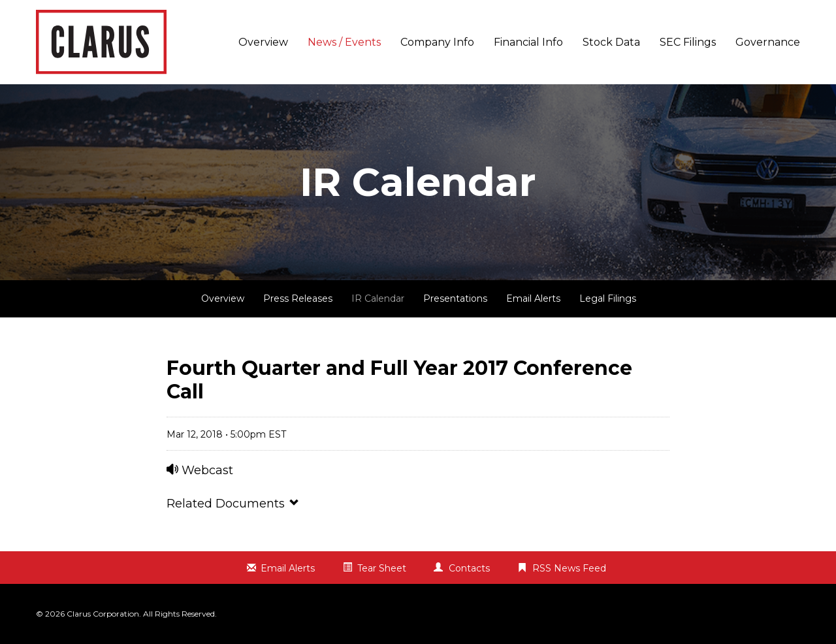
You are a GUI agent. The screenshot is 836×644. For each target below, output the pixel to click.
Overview (263, 42)
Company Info (437, 42)
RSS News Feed (569, 568)
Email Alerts (533, 298)
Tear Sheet (382, 568)
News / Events (344, 42)
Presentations (455, 298)
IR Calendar (378, 298)
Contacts (469, 568)
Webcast (200, 470)
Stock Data (611, 42)
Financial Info (528, 42)
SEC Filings (688, 42)
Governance (768, 42)
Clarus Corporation (103, 614)
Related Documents (233, 504)
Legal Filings (608, 298)
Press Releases (298, 298)
